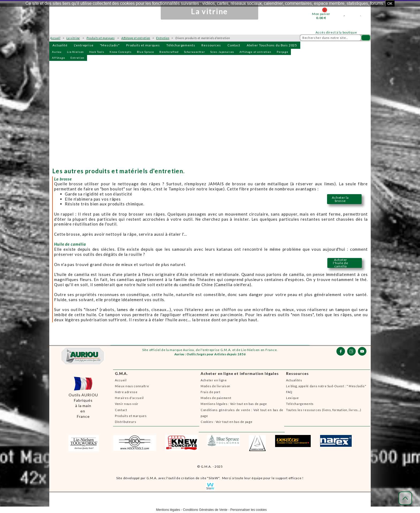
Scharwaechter (194, 52)
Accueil (121, 380)
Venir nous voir (127, 404)
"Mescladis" (110, 45)
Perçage (282, 52)
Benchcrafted (169, 52)
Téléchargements (181, 45)
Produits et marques (143, 45)
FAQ (289, 392)
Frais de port (211, 392)
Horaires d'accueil (129, 398)
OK (390, 3)
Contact (234, 45)
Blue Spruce (145, 52)
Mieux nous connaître (132, 386)
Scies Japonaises (222, 52)
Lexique (292, 398)
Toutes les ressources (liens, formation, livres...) (324, 410)
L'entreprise (84, 45)
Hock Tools (97, 52)
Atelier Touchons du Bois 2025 (272, 45)
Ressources (211, 45)
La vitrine (73, 38)
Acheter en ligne (214, 380)
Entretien (78, 58)
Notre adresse (126, 392)
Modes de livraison (215, 386)
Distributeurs (126, 422)
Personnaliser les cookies (249, 510)
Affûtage (59, 58)
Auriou (57, 52)
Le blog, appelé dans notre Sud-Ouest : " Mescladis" (326, 386)
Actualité (60, 45)
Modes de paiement (216, 398)
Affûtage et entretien (255, 52)
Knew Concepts (121, 52)
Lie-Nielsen (75, 52)
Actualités (294, 380)
